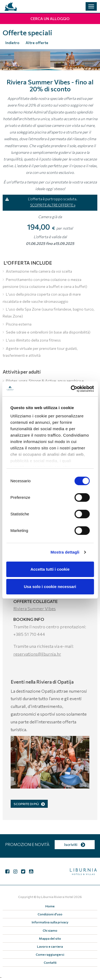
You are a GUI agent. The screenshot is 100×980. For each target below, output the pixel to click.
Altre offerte (37, 43)
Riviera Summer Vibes (35, 608)
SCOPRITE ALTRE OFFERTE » (53, 205)
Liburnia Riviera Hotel (57, 897)
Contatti (50, 962)
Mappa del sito (50, 938)
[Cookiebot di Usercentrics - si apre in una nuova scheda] (71, 389)
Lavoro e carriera (50, 946)
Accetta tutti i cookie (50, 569)
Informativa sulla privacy (50, 922)
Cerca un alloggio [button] (50, 19)
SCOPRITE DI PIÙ (29, 804)
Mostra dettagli (65, 552)
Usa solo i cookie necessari (50, 587)
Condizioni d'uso (50, 914)
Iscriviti (75, 844)
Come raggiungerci (50, 954)
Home (50, 906)
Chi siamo (50, 930)
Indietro (12, 43)
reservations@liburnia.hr (37, 654)
